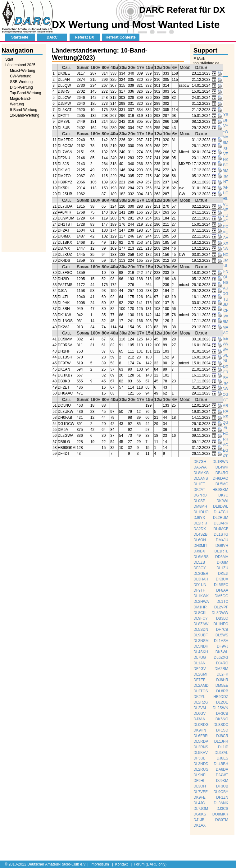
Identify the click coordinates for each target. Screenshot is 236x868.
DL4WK (222, 467)
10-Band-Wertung (25, 115)
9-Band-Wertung (24, 110)
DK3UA (222, 579)
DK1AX (200, 825)
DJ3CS (222, 809)
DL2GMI (200, 674)
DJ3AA (199, 719)
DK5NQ (222, 719)
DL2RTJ (200, 523)
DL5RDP (201, 741)
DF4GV (200, 669)
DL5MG (222, 484)
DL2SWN (220, 708)
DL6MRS (201, 557)
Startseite (20, 37)
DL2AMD (201, 686)
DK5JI (223, 574)
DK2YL (199, 697)
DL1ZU (222, 568)
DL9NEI (200, 775)
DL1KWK (201, 596)
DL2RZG (201, 702)
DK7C (223, 495)
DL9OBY (221, 792)
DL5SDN (201, 630)
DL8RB (222, 691)
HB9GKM (220, 490)
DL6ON (200, 540)
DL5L (224, 428)
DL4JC (199, 803)
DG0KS (200, 814)
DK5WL (222, 652)
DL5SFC (221, 585)
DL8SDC (221, 725)
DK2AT (199, 490)
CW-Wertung (21, 76)
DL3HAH (201, 579)
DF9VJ (222, 646)
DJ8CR (222, 736)
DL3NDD (201, 764)
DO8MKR (220, 814)
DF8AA (222, 590)
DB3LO (222, 618)
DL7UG (200, 658)
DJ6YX (199, 518)
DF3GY (200, 568)
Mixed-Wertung (23, 71)
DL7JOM (201, 809)
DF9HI (199, 781)
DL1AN (200, 663)
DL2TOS (201, 691)
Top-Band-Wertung (26, 93)
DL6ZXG (221, 658)
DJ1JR (199, 820)
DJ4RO (222, 663)
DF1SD (222, 730)
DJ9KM (222, 781)
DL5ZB (199, 562)
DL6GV (200, 713)
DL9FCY (201, 618)
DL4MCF (221, 529)
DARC (52, 37)
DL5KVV (201, 753)
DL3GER (201, 574)
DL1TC (222, 602)
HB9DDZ (221, 697)
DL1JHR (221, 741)
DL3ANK (221, 803)
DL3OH (200, 786)
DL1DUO (201, 512)
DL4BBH (221, 764)
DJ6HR (222, 680)
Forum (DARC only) (150, 864)
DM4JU (222, 540)
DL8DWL (221, 506)
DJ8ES (222, 758)
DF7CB (222, 630)
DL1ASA (221, 641)
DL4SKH (201, 652)
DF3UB (222, 786)
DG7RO (200, 495)
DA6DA (222, 769)
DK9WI (222, 501)
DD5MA (222, 557)
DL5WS (222, 635)
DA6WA (200, 467)
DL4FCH (221, 512)
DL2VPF (221, 607)
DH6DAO (220, 478)
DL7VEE (201, 792)
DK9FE (200, 797)
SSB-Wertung (21, 82)
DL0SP (199, 501)
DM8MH (200, 506)
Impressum (100, 864)
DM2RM (221, 669)
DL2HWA (201, 602)
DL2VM (200, 708)
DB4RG (222, 473)
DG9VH (222, 546)
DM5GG (221, 596)
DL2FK (222, 674)
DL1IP (223, 747)
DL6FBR (201, 736)
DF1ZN (222, 797)
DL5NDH (201, 646)
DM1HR (200, 607)
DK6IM (222, 562)
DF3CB (222, 713)
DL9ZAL (221, 753)
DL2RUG (201, 769)
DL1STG (221, 534)
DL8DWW (220, 613)
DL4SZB (200, 534)
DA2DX (200, 529)
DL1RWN (220, 462)
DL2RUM (221, 518)
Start (9, 59)
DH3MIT (200, 546)
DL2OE (222, 702)
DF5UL (199, 758)
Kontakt (121, 864)
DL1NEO (221, 624)
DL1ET (199, 484)
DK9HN (200, 730)
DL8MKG (201, 473)
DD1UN (200, 585)
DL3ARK (221, 523)
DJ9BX (199, 551)
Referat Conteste (121, 37)
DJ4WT (222, 775)
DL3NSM (201, 641)
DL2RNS (201, 747)
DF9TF (199, 590)
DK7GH (200, 462)
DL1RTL (221, 551)
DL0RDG (201, 725)
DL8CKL (200, 613)
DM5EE (222, 686)
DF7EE (200, 680)
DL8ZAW (201, 624)
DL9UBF (201, 635)
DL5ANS (201, 478)
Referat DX (84, 37)
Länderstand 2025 (20, 65)
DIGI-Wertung (21, 87)
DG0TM (222, 820)
